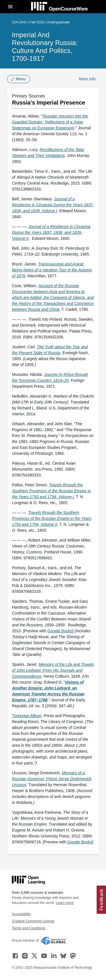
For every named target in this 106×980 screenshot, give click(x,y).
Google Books (60, 631)
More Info (87, 79)
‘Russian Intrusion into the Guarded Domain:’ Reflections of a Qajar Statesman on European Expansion (50, 122)
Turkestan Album (27, 716)
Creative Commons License (33, 921)
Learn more (65, 903)
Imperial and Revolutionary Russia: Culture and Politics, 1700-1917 (45, 47)
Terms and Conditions (29, 928)
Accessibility (21, 914)
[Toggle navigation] (10, 7)
